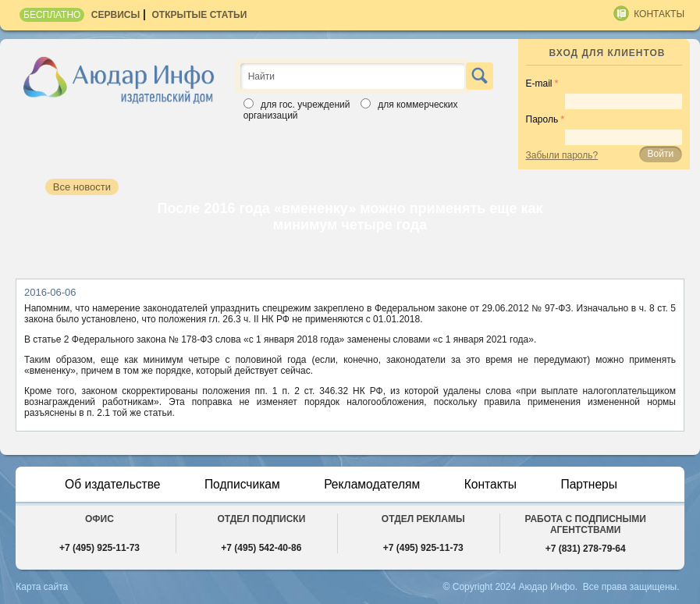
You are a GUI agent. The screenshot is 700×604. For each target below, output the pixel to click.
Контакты (659, 14)
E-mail (539, 83)
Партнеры (593, 484)
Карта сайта (42, 587)
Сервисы (115, 15)
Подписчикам (241, 484)
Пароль (542, 119)
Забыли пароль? (562, 155)
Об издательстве (109, 484)
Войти (661, 154)
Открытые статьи (200, 15)
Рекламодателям (373, 484)
